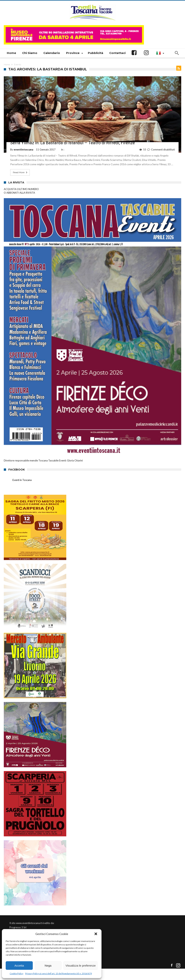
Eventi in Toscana (22, 480)
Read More (20, 172)
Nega (48, 966)
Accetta (19, 966)
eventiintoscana (23, 150)
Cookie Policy (16, 973)
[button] (96, 934)
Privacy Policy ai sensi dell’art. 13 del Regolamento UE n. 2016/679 (59, 973)
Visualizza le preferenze (81, 966)
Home (7, 65)
